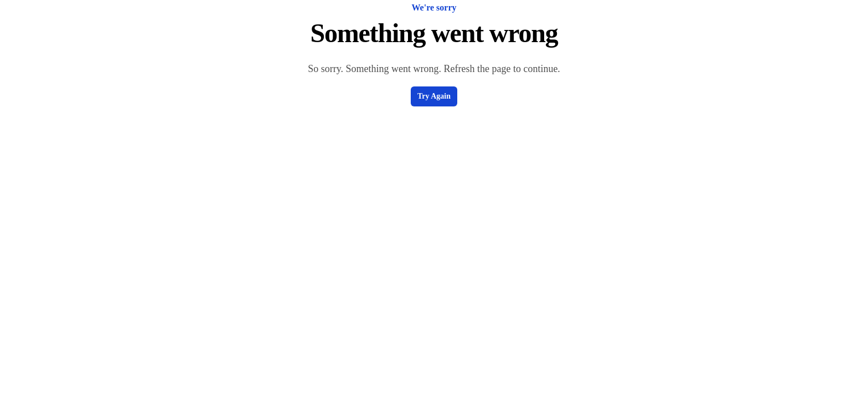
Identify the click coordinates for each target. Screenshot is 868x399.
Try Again (434, 96)
